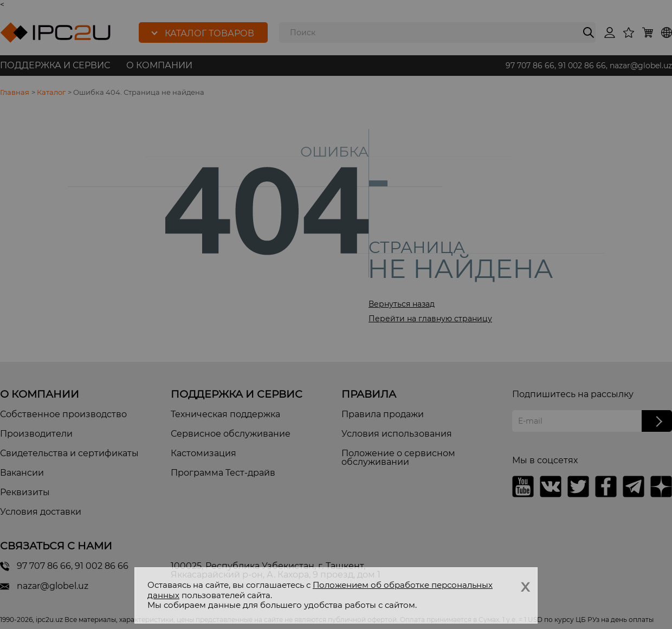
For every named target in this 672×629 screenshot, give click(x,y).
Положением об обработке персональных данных (320, 590)
